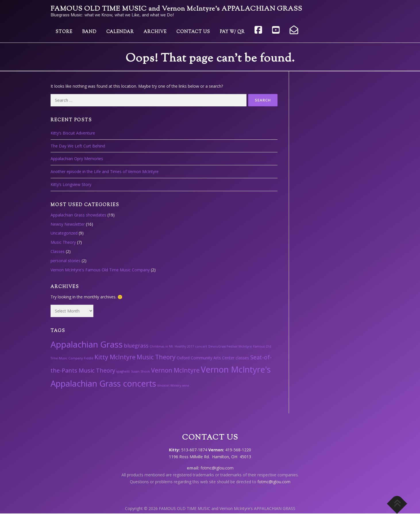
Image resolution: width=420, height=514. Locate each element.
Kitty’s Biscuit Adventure (73, 133)
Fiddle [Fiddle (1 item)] (89, 358)
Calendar (120, 32)
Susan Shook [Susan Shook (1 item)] (140, 371)
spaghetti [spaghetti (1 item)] (123, 371)
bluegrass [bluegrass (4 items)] (136, 345)
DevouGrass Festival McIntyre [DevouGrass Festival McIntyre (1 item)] (230, 346)
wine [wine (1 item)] (186, 385)
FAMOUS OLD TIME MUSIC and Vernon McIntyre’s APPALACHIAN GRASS (176, 9)
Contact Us (193, 32)
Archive (155, 32)
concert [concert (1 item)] (201, 346)
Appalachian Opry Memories (77, 159)
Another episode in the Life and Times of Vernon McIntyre (105, 171)
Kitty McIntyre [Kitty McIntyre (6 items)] (115, 357)
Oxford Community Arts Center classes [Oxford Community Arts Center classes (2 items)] (213, 358)
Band (89, 32)
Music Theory (63, 242)
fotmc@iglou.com (217, 468)
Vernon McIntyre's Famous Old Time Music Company (100, 270)
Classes (58, 251)
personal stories (65, 261)
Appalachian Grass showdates (78, 215)
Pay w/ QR (232, 32)
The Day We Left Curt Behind (78, 146)
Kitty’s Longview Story (71, 184)
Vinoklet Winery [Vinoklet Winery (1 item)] (169, 385)
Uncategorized (64, 233)
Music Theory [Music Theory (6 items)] (156, 357)
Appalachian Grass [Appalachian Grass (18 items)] (87, 344)
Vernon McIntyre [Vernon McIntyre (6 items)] (175, 370)
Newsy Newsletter (68, 224)
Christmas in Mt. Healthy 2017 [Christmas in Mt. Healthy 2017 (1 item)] (172, 346)
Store (64, 32)
